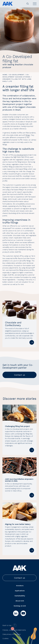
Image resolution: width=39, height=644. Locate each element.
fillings (28, 135)
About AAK (20, 601)
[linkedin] (16, 613)
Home (5, 75)
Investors (20, 586)
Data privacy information (12, 634)
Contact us (20, 375)
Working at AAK (20, 606)
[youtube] (23, 613)
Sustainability (20, 596)
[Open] (35, 4)
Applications (20, 591)
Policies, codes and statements (14, 630)
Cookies (5, 638)
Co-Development (17, 75)
